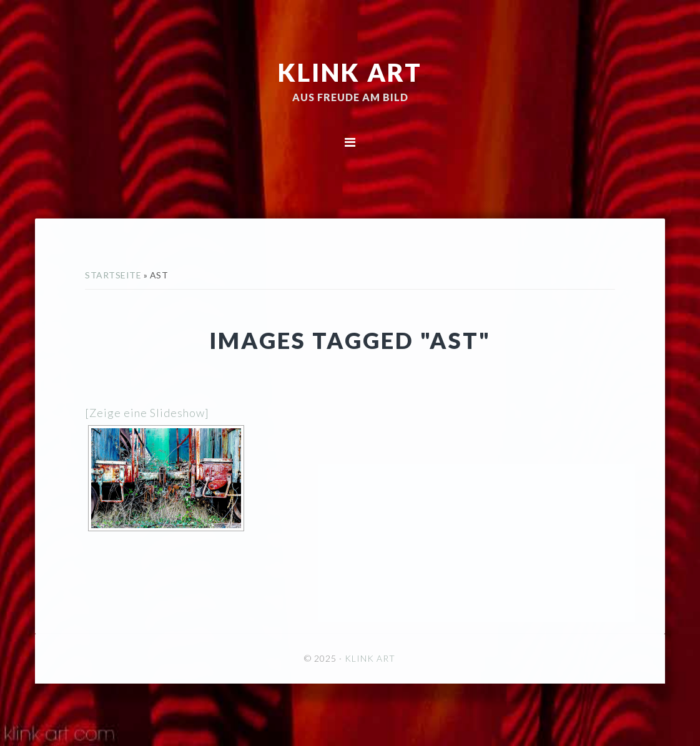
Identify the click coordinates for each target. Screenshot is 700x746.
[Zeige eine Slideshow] (147, 413)
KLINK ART (350, 72)
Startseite (113, 275)
